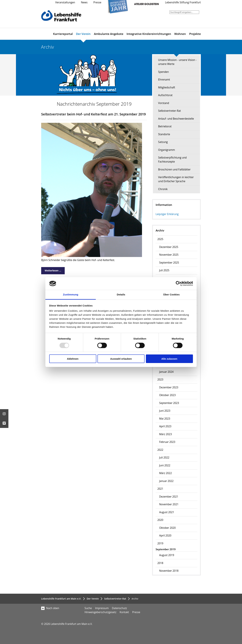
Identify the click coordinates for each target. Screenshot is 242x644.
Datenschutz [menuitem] (119, 608)
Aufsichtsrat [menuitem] (165, 95)
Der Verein (93, 599)
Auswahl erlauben (121, 359)
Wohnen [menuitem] (180, 34)
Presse (97, 2)
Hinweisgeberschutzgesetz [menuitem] (100, 612)
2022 (160, 450)
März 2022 (165, 473)
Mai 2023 (165, 419)
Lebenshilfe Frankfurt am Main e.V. (61, 599)
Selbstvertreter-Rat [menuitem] (169, 111)
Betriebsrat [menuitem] (165, 126)
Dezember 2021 (169, 497)
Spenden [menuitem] (163, 72)
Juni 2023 (165, 411)
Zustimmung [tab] (71, 294)
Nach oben (50, 608)
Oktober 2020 (167, 528)
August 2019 (167, 555)
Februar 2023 (167, 442)
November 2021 (169, 504)
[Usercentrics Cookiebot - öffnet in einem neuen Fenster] (178, 284)
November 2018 (169, 571)
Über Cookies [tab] (171, 294)
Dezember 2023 (169, 387)
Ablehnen (73, 359)
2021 (160, 489)
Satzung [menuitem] (163, 142)
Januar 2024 (166, 372)
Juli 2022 (164, 458)
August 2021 (167, 512)
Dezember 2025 (169, 247)
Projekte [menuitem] (195, 34)
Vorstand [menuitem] (164, 103)
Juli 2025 (164, 270)
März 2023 (165, 434)
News (84, 2)
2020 (160, 520)
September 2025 (169, 263)
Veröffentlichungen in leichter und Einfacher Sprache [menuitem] (176, 179)
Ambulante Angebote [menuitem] (109, 34)
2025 (160, 239)
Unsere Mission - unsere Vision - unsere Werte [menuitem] (177, 62)
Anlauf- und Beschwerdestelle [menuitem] (176, 119)
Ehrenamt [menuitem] (164, 80)
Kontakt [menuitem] (124, 612)
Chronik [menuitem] (163, 189)
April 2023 (165, 426)
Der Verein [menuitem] (83, 34)
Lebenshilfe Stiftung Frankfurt (183, 2)
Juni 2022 (165, 465)
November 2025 (169, 255)
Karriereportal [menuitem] (63, 34)
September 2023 (169, 403)
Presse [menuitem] (136, 612)
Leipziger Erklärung (167, 214)
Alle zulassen (169, 359)
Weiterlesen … (51, 270)
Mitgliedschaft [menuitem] (167, 87)
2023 (160, 380)
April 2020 (165, 536)
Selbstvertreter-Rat (115, 599)
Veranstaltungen (65, 2)
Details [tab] (121, 294)
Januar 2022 (166, 481)
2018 (160, 563)
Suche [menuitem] (88, 608)
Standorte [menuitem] (164, 134)
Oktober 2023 (167, 395)
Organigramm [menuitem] (167, 150)
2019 (160, 543)
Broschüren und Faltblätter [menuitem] (174, 170)
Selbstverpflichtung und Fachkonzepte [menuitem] (172, 160)
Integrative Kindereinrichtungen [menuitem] (149, 34)
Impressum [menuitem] (102, 608)
